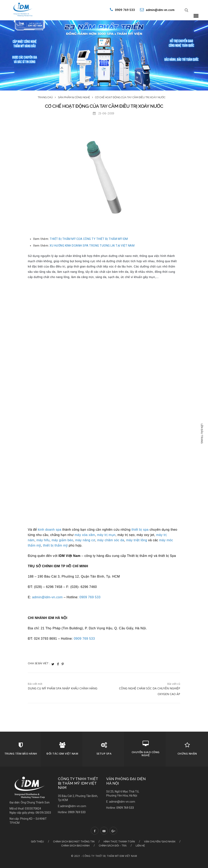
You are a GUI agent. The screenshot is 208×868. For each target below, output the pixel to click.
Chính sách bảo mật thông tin (74, 842)
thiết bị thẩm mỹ (55, 545)
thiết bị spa (140, 530)
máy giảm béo (62, 540)
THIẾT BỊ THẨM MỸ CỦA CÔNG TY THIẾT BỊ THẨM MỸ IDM (89, 239)
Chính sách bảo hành (75, 846)
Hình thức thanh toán (119, 842)
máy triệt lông (137, 540)
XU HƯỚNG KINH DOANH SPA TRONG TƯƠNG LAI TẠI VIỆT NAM (92, 246)
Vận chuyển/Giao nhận (160, 842)
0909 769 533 (121, 10)
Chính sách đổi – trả (113, 846)
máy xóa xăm (85, 535)
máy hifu (43, 540)
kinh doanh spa (50, 530)
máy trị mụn (106, 535)
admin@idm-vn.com (157, 10)
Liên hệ (140, 846)
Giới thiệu (37, 842)
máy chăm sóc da (111, 540)
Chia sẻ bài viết (39, 663)
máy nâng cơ (85, 540)
